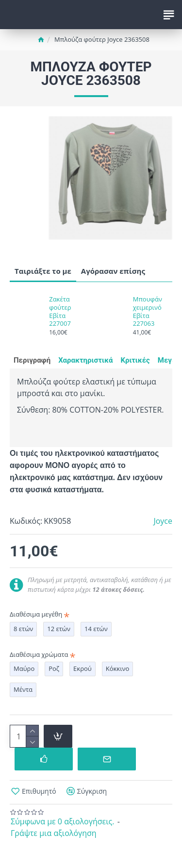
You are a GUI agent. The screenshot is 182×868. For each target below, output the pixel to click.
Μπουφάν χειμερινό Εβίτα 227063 (148, 312)
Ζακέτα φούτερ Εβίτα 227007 (60, 312)
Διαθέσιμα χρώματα (39, 654)
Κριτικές (135, 360)
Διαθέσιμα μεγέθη (36, 614)
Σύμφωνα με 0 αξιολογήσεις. (63, 821)
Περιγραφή (32, 360)
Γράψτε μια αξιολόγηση (54, 833)
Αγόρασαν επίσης (113, 271)
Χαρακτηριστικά (85, 360)
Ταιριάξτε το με (43, 271)
